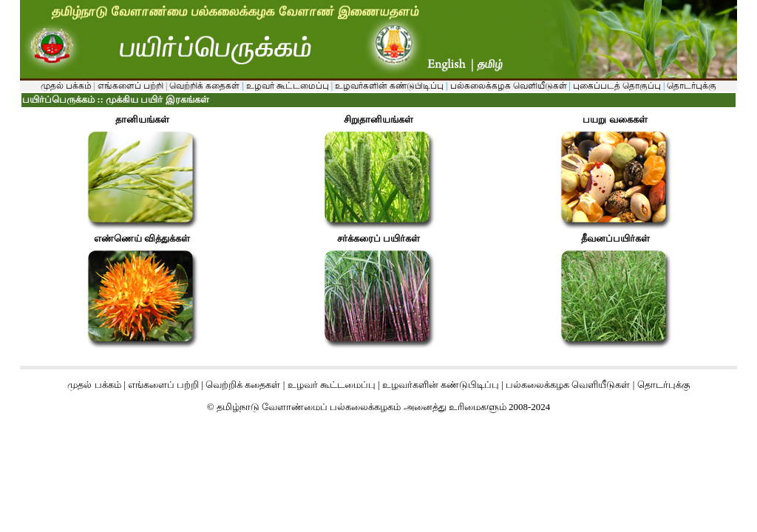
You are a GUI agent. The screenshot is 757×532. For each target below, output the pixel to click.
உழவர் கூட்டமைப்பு (286, 86)
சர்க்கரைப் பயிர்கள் (378, 238)
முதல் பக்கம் (66, 86)
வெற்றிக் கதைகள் (204, 86)
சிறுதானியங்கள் (378, 119)
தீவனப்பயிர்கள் (615, 238)
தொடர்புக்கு (690, 86)
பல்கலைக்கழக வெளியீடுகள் (509, 86)
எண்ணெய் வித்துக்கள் (142, 238)
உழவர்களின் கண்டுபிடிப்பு (388, 86)
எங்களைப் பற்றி (129, 86)
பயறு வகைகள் (615, 119)
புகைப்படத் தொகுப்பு (617, 86)
